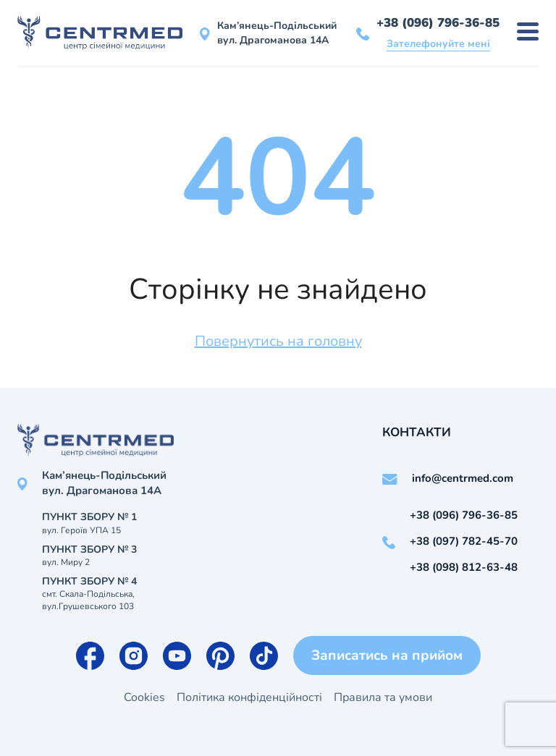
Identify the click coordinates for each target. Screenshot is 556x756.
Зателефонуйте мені (438, 44)
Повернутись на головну (278, 341)
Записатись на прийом (387, 655)
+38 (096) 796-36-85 (438, 23)
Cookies (144, 697)
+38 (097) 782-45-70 (464, 541)
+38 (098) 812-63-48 (464, 567)
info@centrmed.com (463, 478)
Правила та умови (383, 697)
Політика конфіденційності (249, 697)
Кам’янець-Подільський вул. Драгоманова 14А (277, 33)
